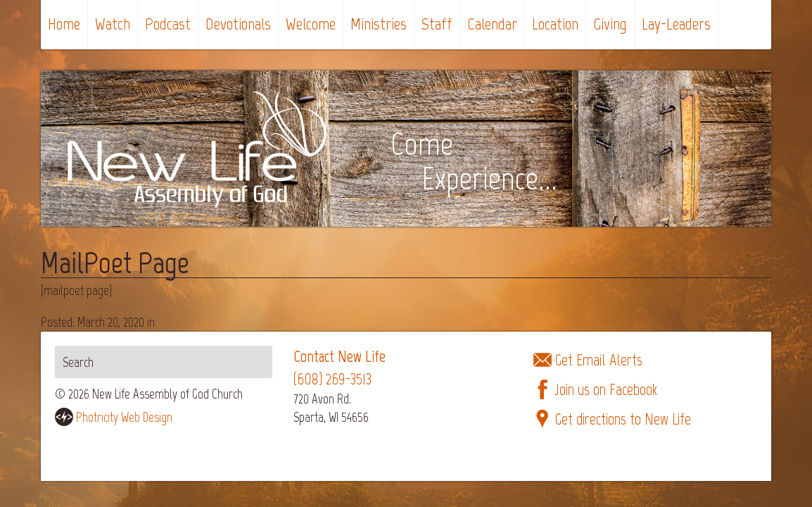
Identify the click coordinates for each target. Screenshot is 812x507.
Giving (610, 24)
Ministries (379, 24)
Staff (437, 24)
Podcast (168, 24)
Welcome (311, 24)
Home (64, 24)
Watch (113, 24)
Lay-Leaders (676, 24)
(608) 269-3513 (332, 379)
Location (555, 24)
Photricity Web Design (124, 417)
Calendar (492, 24)
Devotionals (238, 24)
